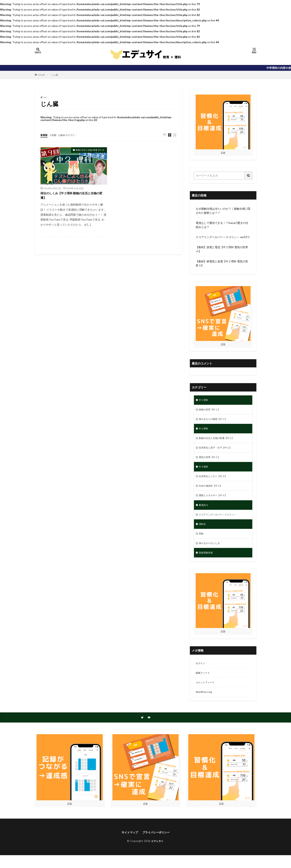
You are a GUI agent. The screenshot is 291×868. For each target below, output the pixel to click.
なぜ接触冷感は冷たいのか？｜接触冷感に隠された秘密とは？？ (223, 211)
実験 (202, 542)
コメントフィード (207, 693)
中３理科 (204, 471)
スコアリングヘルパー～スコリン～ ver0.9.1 (223, 237)
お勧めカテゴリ (70, 135)
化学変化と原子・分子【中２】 (218, 451)
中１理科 (204, 400)
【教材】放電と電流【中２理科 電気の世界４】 (222, 249)
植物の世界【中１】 (211, 410)
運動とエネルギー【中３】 (215, 501)
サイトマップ (128, 845)
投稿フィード (204, 683)
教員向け (204, 512)
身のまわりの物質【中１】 (215, 421)
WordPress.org (205, 704)
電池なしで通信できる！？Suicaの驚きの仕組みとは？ (222, 225)
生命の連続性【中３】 (212, 491)
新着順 (45, 135)
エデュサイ (157, 854)
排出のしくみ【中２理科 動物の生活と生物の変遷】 (72, 196)
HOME (42, 75)
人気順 (55, 135)
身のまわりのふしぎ (211, 552)
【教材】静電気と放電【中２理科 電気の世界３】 (222, 263)
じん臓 (54, 75)
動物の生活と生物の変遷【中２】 (90, 150)
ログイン (201, 673)
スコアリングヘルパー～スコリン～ (221, 522)
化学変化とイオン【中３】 (215, 481)
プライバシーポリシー (157, 845)
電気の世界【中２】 (211, 461)
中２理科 (204, 431)
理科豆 (203, 532)
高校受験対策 (207, 562)
